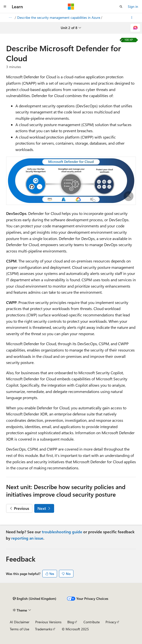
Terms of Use (19, 629)
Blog (71, 622)
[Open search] (121, 7)
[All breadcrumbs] (10, 18)
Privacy (111, 622)
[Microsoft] (71, 7)
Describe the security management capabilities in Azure (59, 17)
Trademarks (44, 629)
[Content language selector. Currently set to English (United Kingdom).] (35, 599)
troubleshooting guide (62, 532)
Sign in (133, 6)
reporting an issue (27, 538)
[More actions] (132, 18)
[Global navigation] (5, 7)
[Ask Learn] (135, 28)
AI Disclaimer (20, 622)
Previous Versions (48, 622)
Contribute (92, 622)
